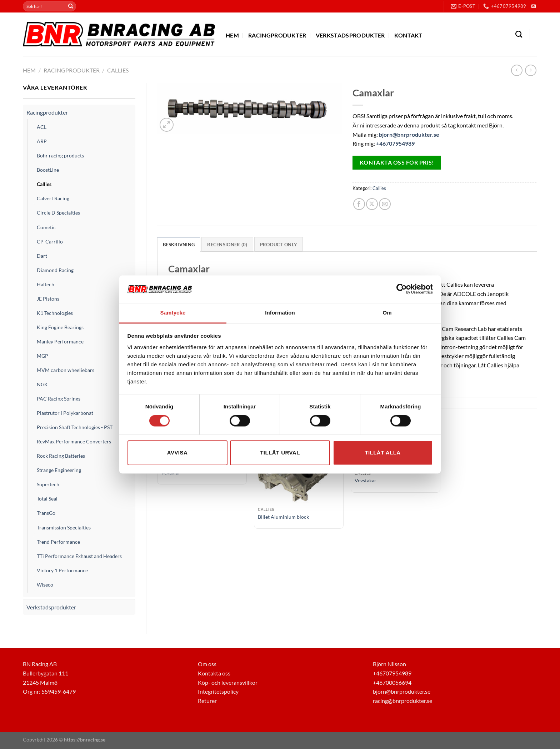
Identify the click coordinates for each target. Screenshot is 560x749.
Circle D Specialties (58, 213)
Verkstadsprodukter (350, 35)
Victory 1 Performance (62, 570)
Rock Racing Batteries (61, 456)
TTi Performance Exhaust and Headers (79, 556)
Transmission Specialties (64, 527)
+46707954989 (395, 143)
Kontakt (408, 35)
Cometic (46, 227)
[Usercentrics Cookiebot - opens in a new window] (402, 289)
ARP (42, 141)
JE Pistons (48, 299)
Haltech (46, 284)
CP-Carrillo (50, 242)
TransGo (46, 513)
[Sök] (519, 34)
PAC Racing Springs (59, 399)
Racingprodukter (277, 35)
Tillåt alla (382, 453)
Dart (42, 256)
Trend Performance (58, 542)
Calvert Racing (53, 198)
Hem (232, 35)
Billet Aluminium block (283, 516)
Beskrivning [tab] (179, 245)
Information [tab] (280, 313)
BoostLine (48, 170)
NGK (42, 384)
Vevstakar (366, 480)
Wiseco (45, 585)
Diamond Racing (55, 270)
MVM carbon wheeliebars (66, 370)
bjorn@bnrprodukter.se (409, 134)
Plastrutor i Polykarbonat (65, 413)
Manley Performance (60, 341)
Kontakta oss (214, 673)
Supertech (48, 484)
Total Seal (47, 499)
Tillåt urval (280, 453)
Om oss (207, 664)
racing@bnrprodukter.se (402, 701)
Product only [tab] (278, 245)
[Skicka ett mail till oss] (534, 6)
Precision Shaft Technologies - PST (75, 427)
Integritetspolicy (218, 691)
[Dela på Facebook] (359, 204)
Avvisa (177, 453)
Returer (207, 701)
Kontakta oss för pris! (397, 162)
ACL (42, 127)
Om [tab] (387, 313)
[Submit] (71, 6)
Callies (118, 70)
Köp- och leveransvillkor (228, 682)
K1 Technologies (55, 313)
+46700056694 (392, 682)
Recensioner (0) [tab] (227, 245)
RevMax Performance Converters (74, 441)
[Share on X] (372, 204)
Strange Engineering (59, 470)
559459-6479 (59, 691)
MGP (42, 356)
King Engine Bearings (60, 327)
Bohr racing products (60, 155)
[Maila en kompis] (385, 204)
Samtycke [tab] (173, 313)
